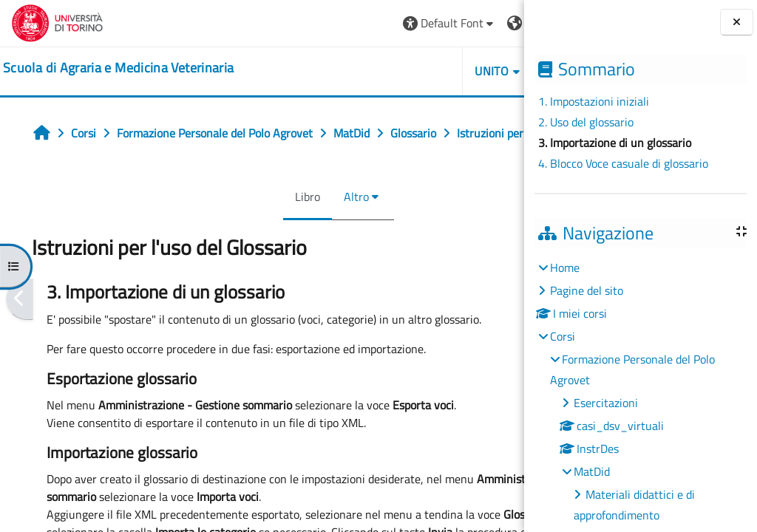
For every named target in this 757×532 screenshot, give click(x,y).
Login (488, 23)
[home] (118, 68)
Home (565, 267)
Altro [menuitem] (288, 229)
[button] (312, 23)
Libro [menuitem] (239, 229)
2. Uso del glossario (586, 122)
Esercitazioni (606, 403)
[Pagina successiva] (519, 331)
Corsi (563, 336)
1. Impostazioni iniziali (594, 101)
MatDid (592, 471)
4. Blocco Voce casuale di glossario (623, 163)
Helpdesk (436, 71)
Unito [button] (354, 71)
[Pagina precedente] (20, 331)
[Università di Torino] (57, 21)
